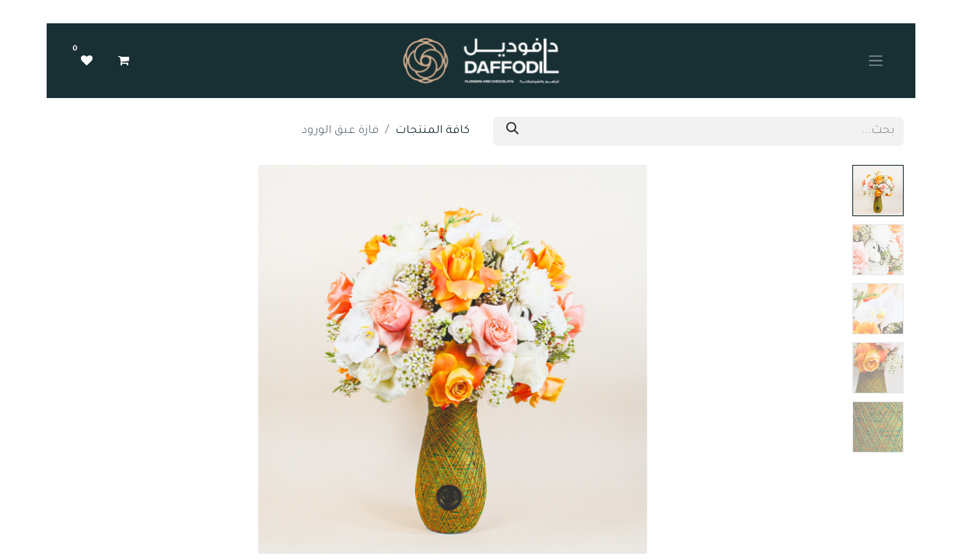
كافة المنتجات (432, 131)
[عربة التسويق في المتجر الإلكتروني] (124, 61)
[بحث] (512, 131)
